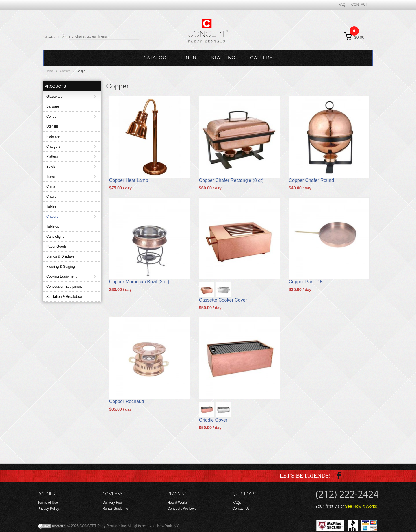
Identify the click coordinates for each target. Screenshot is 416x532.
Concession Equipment (64, 287)
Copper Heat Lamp (129, 180)
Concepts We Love (182, 509)
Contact (360, 5)
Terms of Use (48, 503)
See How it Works (361, 506)
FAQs (237, 503)
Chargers (53, 147)
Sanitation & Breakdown (65, 297)
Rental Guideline (115, 509)
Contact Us (241, 509)
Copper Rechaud (127, 401)
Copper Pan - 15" (307, 282)
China (51, 186)
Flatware (53, 136)
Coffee (51, 117)
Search (51, 37)
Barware (53, 106)
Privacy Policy (48, 509)
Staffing (223, 58)
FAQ (342, 5)
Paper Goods (56, 247)
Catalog (155, 58)
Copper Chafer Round (312, 180)
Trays (51, 176)
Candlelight (55, 237)
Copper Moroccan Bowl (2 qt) (139, 282)
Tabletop (53, 226)
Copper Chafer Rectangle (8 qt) (231, 180)
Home (50, 71)
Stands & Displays (60, 256)
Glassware (54, 97)
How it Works (178, 503)
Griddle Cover (213, 420)
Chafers (65, 71)
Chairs (51, 197)
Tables (51, 206)
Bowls (51, 167)
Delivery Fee (112, 503)
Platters (52, 156)
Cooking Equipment (61, 276)
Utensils (52, 126)
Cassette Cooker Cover (223, 300)
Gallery (261, 58)
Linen (189, 58)
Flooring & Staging (61, 267)
